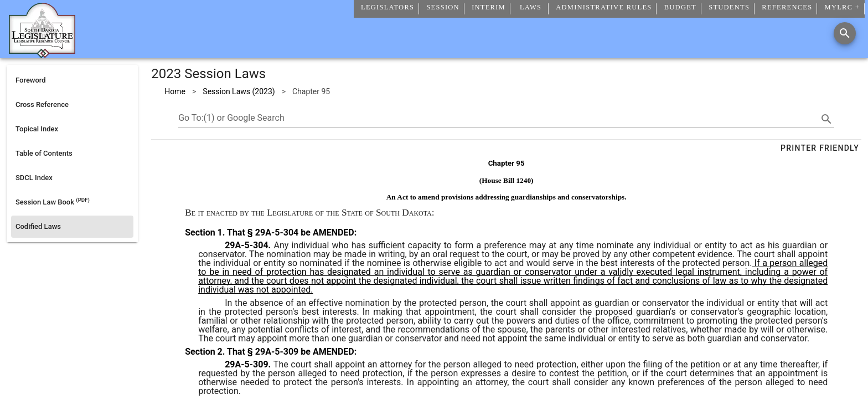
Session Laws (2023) (239, 91)
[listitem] (72, 80)
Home (175, 91)
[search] (826, 119)
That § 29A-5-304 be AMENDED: (291, 232)
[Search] (845, 33)
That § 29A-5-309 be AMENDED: (291, 352)
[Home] (42, 54)
